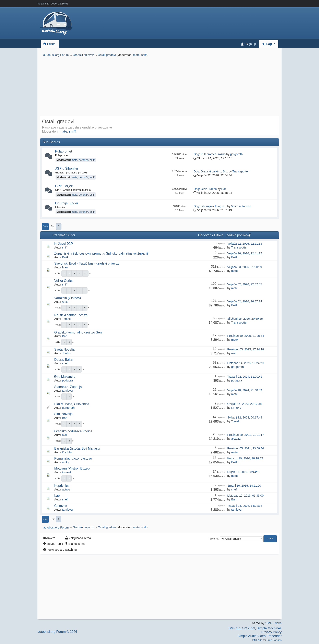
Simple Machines (269, 628)
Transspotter (240, 171)
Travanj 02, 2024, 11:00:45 (245, 377)
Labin (58, 496)
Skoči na (214, 539)
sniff (144, 55)
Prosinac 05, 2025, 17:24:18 (246, 349)
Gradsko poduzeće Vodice (73, 431)
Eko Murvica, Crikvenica (72, 404)
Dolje (45, 226)
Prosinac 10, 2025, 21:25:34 (246, 336)
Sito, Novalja (63, 414)
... (80, 273)
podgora (67, 380)
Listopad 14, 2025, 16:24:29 (245, 363)
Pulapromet (64, 151)
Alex (65, 302)
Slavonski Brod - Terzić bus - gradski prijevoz (87, 263)
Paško (66, 257)
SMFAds (257, 640)
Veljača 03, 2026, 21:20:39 (245, 267)
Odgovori (205, 235)
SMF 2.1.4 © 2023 (242, 628)
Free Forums (274, 640)
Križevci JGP (64, 244)
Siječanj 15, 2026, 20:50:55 (245, 319)
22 (85, 273)
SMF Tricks (273, 623)
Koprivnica (62, 486)
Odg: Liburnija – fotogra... (210, 206)
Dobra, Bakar (64, 360)
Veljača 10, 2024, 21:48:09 (245, 390)
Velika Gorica (64, 281)
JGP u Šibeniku (67, 168)
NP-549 (236, 408)
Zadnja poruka (238, 235)
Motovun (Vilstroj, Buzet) (72, 468)
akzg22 (236, 439)
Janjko (66, 353)
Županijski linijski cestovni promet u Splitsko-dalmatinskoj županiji (101, 253)
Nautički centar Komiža (71, 315)
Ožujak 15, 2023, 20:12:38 (244, 404)
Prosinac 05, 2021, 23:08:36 (246, 448)
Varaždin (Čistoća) (68, 298)
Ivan (65, 267)
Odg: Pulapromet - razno (210, 154)
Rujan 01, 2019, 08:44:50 (244, 472)
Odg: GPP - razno (205, 189)
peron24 (84, 160)
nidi (64, 435)
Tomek (66, 319)
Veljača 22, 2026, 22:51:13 (245, 244)
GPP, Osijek (64, 186)
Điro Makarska (65, 377)
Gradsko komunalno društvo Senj (78, 332)
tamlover (68, 391)
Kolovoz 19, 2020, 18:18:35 (245, 458)
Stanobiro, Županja (68, 387)
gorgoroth (236, 154)
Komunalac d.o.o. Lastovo (73, 458)
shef (65, 363)
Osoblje (67, 452)
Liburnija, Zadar (67, 203)
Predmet (59, 235)
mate (136, 55)
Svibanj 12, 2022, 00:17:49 (245, 417)
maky (66, 462)
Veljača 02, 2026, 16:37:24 (245, 301)
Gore (45, 519)
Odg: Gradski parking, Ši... (211, 171)
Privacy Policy (271, 632)
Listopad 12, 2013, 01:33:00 (245, 496)
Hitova (219, 235)
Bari (65, 336)
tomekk (67, 472)
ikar (224, 189)
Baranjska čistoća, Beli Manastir (77, 448)
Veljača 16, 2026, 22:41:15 (245, 253)
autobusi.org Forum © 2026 (57, 632)
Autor (71, 235)
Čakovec (61, 506)
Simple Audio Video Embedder (259, 636)
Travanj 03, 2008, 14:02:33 (245, 506)
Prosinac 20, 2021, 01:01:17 (246, 435)
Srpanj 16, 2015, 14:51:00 (244, 486)
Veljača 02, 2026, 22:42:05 (245, 284)
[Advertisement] (159, 87)
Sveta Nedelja (64, 349)
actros (66, 489)
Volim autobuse (241, 206)
